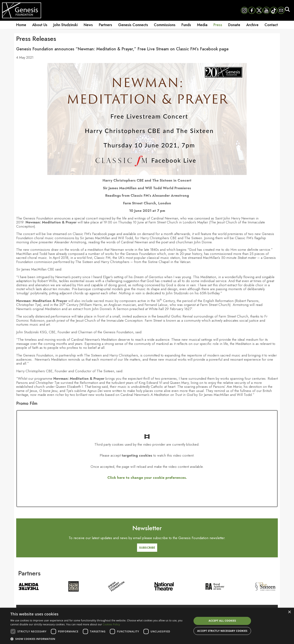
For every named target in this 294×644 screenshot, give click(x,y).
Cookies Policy (111, 624)
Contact (271, 25)
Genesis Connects (133, 25)
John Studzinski (66, 25)
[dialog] (147, 626)
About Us (40, 25)
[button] (99, 639)
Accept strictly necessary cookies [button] (222, 631)
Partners (105, 25)
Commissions (165, 25)
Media (202, 25)
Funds (186, 25)
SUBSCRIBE (147, 548)
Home (21, 25)
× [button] (289, 612)
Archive (252, 25)
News (88, 25)
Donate (234, 25)
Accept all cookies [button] (222, 621)
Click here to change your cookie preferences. (147, 478)
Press (218, 25)
